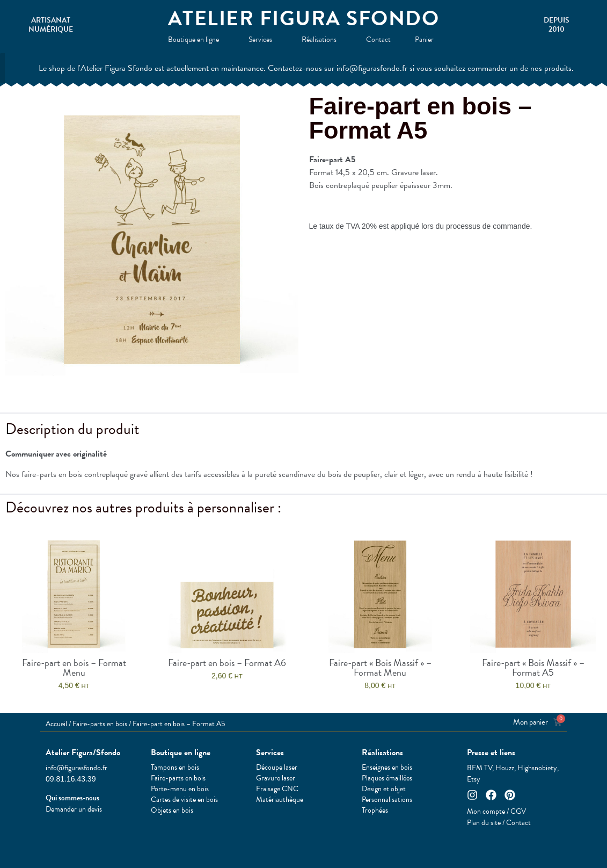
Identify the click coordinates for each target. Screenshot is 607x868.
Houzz (505, 768)
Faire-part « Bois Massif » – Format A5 (533, 667)
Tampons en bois (175, 768)
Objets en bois (172, 811)
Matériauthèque (280, 800)
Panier (427, 39)
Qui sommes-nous (72, 798)
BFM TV (480, 768)
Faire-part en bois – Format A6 (227, 663)
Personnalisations (387, 800)
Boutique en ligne (196, 39)
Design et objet (384, 789)
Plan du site (484, 823)
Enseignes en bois (387, 768)
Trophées (375, 811)
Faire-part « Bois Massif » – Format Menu (380, 667)
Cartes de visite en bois (184, 800)
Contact (378, 39)
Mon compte (486, 811)
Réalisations (322, 39)
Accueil (56, 724)
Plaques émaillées (387, 778)
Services (263, 39)
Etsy (474, 779)
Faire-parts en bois (100, 724)
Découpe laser (277, 768)
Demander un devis (74, 809)
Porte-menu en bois (180, 789)
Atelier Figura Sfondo (304, 18)
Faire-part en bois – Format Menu (74, 667)
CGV (518, 811)
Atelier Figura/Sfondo (83, 753)
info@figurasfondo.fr (76, 768)
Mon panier (531, 722)
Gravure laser (276, 778)
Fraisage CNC (277, 789)
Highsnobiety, (538, 768)
